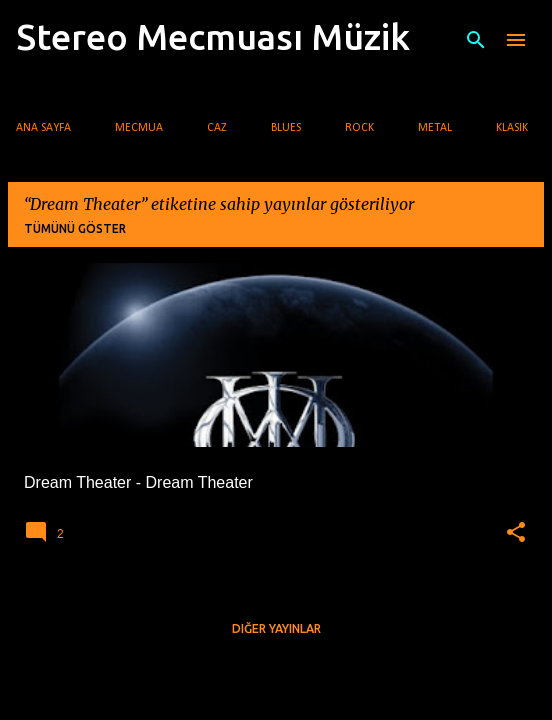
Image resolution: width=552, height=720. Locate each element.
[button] (516, 533)
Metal (435, 128)
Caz (217, 128)
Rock (359, 128)
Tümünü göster (75, 228)
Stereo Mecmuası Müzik (213, 36)
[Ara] (476, 40)
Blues (286, 128)
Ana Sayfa (43, 128)
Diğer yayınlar (276, 628)
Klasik (512, 128)
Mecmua (139, 128)
